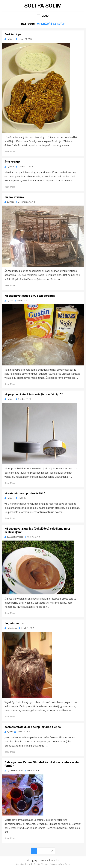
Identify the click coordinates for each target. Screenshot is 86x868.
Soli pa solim (43, 6)
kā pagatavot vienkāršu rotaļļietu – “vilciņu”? (34, 394)
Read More (10, 151)
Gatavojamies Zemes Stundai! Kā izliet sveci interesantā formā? (42, 764)
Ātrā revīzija (12, 162)
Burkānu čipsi (13, 34)
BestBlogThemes (41, 864)
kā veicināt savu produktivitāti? (25, 493)
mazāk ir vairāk (14, 197)
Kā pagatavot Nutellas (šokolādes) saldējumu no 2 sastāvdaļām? (37, 530)
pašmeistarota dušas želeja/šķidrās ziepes (33, 727)
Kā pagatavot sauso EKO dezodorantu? (30, 296)
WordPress (65, 864)
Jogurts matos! (14, 623)
